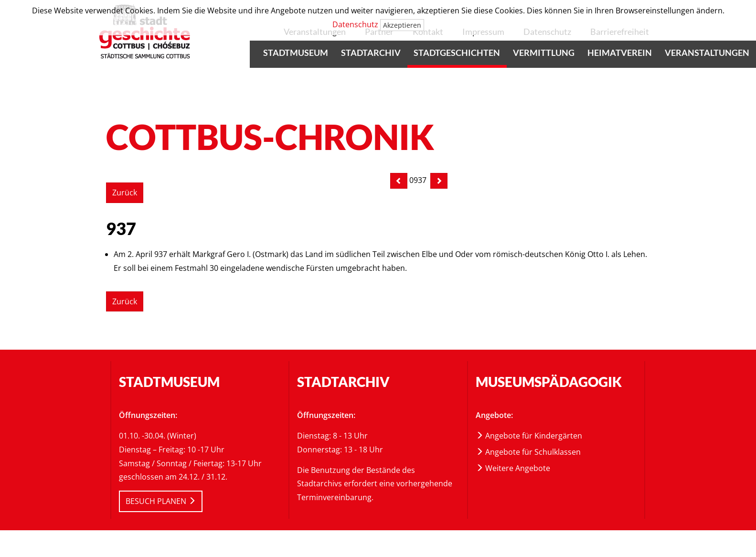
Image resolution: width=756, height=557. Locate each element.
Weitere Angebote (513, 468)
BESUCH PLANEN (161, 501)
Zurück (125, 193)
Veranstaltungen (707, 53)
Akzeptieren (402, 25)
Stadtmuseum (296, 53)
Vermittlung (544, 53)
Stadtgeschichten (457, 53)
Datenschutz (355, 24)
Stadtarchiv (371, 53)
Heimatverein (620, 53)
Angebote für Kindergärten (529, 436)
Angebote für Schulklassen (528, 452)
